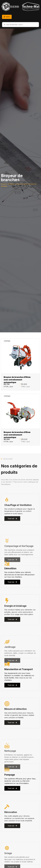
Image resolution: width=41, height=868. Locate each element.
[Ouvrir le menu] (7, 17)
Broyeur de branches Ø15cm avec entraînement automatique (17, 435)
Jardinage (11, 184)
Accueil (3, 184)
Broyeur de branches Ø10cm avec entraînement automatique (17, 380)
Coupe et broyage (22, 184)
